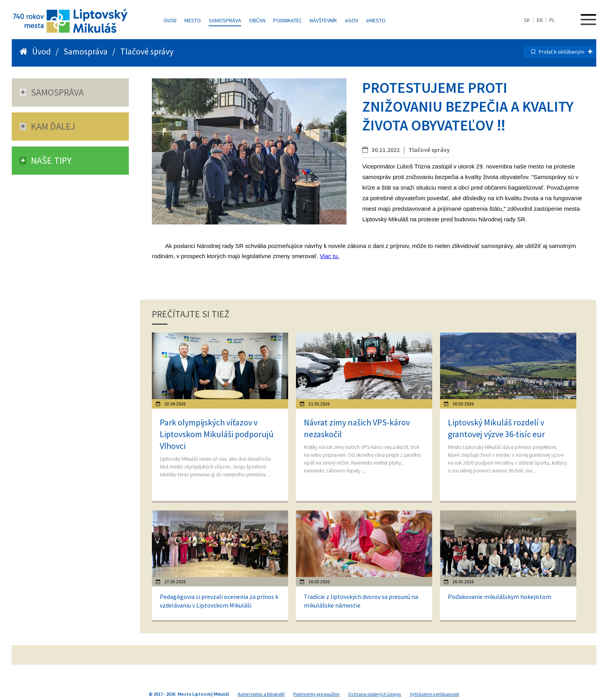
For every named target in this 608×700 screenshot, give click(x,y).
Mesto (193, 20)
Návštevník (323, 20)
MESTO (376, 20)
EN (540, 20)
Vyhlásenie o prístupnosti (435, 694)
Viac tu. (330, 256)
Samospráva (225, 20)
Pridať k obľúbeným (566, 52)
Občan (257, 20)
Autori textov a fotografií (261, 694)
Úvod (170, 20)
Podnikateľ (288, 20)
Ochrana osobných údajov (375, 694)
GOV (352, 20)
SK (527, 20)
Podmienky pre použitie (316, 694)
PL (552, 20)
